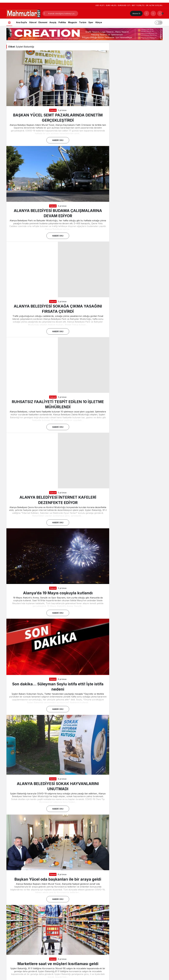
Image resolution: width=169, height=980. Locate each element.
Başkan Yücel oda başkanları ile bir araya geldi (58, 879)
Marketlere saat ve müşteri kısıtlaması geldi (58, 964)
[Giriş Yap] (153, 13)
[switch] (159, 22)
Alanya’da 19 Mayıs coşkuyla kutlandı (58, 593)
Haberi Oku (58, 140)
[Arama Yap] (147, 13)
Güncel (53, 110)
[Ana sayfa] (9, 22)
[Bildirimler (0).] (160, 13)
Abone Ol (136, 13)
